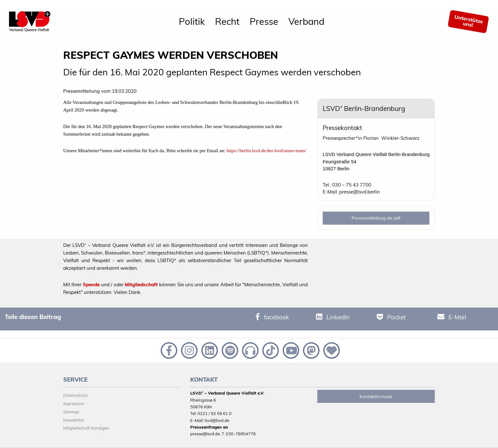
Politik (192, 21)
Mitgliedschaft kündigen (86, 428)
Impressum (74, 404)
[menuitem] (192, 22)
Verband (306, 21)
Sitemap (71, 412)
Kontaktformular (376, 397)
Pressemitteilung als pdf (376, 218)
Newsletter (74, 420)
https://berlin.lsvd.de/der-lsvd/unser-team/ (266, 151)
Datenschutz (76, 395)
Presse (264, 21)
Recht (227, 21)
